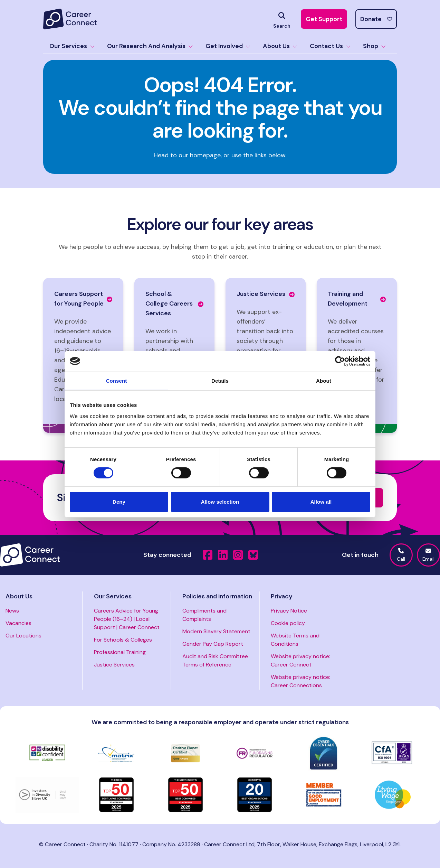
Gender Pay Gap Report (213, 644)
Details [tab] (220, 380)
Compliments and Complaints (204, 615)
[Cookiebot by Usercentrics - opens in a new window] (340, 361)
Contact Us (330, 46)
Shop (374, 46)
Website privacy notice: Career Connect (300, 660)
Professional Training (120, 652)
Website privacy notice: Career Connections (300, 681)
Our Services (72, 46)
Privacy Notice (289, 611)
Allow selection (220, 502)
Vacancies (18, 623)
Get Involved (228, 46)
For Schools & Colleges (123, 640)
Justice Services (114, 665)
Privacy (282, 596)
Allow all (321, 502)
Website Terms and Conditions (295, 640)
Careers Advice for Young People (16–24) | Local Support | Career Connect (127, 619)
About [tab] (324, 380)
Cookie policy (288, 623)
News (12, 611)
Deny (119, 502)
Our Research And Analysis (150, 46)
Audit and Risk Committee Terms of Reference (215, 660)
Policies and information (217, 596)
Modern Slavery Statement (216, 631)
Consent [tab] (117, 380)
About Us (280, 46)
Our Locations (23, 636)
